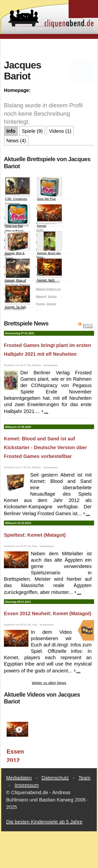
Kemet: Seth (49, 270)
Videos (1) (60, 131)
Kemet (49, 216)
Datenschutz (55, 778)
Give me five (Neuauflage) (18, 218)
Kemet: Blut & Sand (18, 246)
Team (84, 778)
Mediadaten (19, 778)
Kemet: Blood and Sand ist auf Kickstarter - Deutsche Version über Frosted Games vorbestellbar (45, 447)
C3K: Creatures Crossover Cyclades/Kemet (18, 194)
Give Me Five (49, 189)
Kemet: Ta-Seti (18, 297)
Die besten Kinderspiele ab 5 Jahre (44, 822)
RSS (88, 326)
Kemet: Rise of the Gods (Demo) (18, 273)
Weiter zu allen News (49, 683)
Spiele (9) (32, 131)
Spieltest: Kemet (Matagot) (35, 535)
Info (11, 131)
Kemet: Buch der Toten (49, 246)
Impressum (27, 785)
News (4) (16, 141)
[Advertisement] (49, 49)
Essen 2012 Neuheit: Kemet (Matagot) (48, 613)
